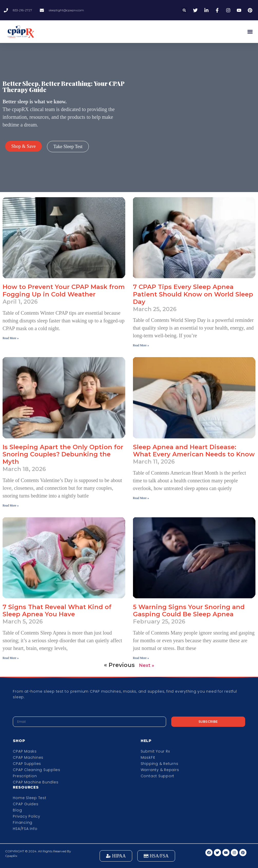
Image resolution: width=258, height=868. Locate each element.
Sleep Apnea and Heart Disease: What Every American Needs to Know (194, 451)
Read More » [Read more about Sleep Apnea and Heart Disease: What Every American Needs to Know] (141, 498)
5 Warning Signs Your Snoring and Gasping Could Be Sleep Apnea (189, 611)
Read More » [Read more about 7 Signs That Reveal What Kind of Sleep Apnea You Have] (11, 658)
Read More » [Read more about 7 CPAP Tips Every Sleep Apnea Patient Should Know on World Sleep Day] (141, 345)
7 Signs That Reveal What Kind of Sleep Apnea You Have (57, 611)
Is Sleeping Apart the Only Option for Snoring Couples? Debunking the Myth (63, 454)
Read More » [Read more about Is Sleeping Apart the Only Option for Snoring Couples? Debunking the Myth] (11, 505)
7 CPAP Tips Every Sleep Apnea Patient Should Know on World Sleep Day (193, 294)
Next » (147, 665)
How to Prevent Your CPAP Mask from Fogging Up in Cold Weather (64, 291)
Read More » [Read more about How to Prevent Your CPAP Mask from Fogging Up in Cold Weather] (11, 338)
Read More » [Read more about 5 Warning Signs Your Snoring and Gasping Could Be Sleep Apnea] (141, 658)
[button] (184, 10)
